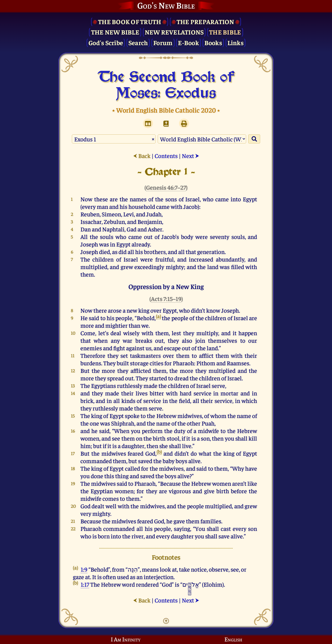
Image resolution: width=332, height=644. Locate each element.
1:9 (84, 569)
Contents (166, 156)
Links (236, 42)
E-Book (188, 42)
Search (138, 42)
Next (191, 156)
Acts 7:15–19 (166, 299)
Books (213, 42)
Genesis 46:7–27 (166, 187)
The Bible (225, 32)
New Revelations (174, 32)
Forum (163, 42)
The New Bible (115, 32)
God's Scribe (106, 42)
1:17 (85, 584)
